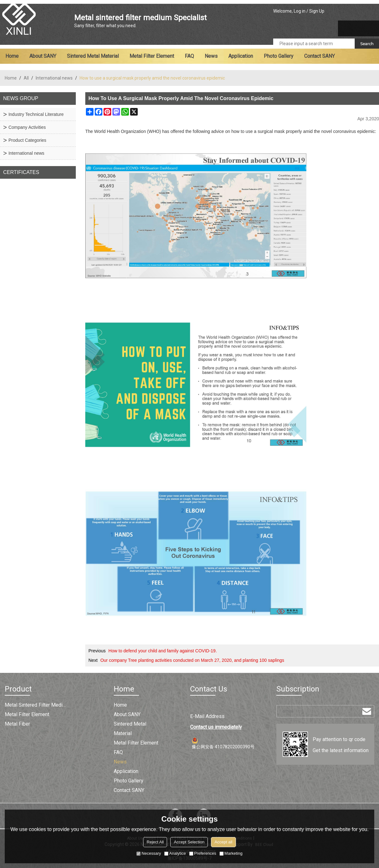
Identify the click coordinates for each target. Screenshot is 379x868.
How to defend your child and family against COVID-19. (162, 651)
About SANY (43, 56)
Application (241, 56)
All (26, 78)
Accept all (223, 842)
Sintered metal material (93, 56)
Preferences (203, 853)
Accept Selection (189, 842)
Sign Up (317, 11)
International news (54, 78)
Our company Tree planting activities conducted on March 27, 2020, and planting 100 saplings (192, 660)
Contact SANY (319, 56)
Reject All (155, 842)
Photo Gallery (279, 56)
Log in (300, 11)
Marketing (231, 853)
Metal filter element (152, 56)
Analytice (175, 853)
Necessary (149, 853)
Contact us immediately (216, 727)
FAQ (189, 56)
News (211, 56)
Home (12, 56)
